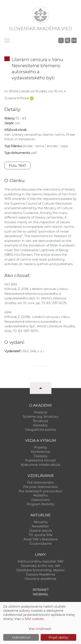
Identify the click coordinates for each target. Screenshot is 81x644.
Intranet (41, 590)
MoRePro (40, 496)
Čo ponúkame (41, 544)
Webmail (41, 594)
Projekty (40, 447)
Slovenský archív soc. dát (41, 566)
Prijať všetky (58, 637)
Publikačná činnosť (40, 460)
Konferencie (40, 452)
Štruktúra (41, 421)
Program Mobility (40, 504)
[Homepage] (41, 15)
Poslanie (41, 412)
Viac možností (40, 629)
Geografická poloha (40, 430)
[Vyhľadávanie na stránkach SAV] (61, 40)
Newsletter (40, 526)
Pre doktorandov (40, 483)
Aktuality (41, 522)
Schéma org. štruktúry (41, 417)
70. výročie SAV (41, 535)
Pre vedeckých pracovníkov (40, 491)
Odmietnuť (21, 637)
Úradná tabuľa (41, 531)
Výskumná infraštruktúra (40, 465)
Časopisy (41, 456)
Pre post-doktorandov (40, 487)
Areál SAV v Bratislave (41, 539)
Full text (17, 165)
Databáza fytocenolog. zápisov (40, 570)
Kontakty (40, 425)
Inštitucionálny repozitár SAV (40, 561)
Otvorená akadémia (40, 579)
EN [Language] (74, 40)
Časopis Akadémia (40, 574)
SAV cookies (34, 619)
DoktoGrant (41, 500)
